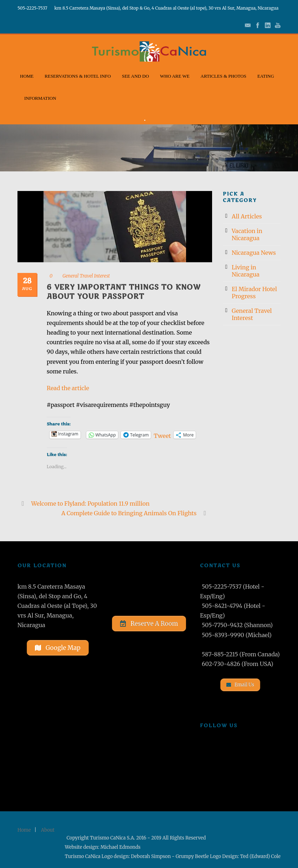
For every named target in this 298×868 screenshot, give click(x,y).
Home (27, 76)
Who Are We (175, 76)
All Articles (247, 216)
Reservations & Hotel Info (78, 76)
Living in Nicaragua (246, 271)
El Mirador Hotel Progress (254, 293)
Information (40, 98)
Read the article (68, 388)
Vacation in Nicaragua (247, 234)
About (48, 830)
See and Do (135, 76)
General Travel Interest (86, 276)
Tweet (162, 435)
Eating (266, 76)
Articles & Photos (223, 76)
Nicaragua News (254, 253)
